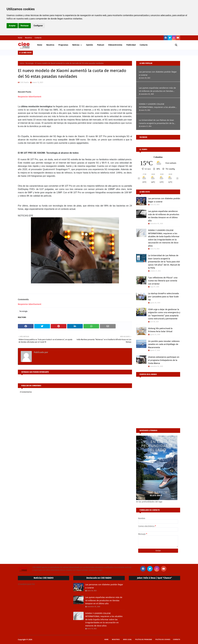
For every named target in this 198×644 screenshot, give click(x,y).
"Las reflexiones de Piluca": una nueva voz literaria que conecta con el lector (163, 281)
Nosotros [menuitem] (50, 45)
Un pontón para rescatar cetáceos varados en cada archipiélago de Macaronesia (164, 344)
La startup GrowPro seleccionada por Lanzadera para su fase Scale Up (163, 297)
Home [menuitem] (40, 45)
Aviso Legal (127, 640)
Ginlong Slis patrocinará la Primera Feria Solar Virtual (160, 330)
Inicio (22, 63)
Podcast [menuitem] (101, 45)
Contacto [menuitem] (144, 45)
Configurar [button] (38, 26)
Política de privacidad (144, 640)
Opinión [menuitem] (90, 45)
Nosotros (28, 38)
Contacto (38, 38)
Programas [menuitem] (63, 45)
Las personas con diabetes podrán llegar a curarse (158, 73)
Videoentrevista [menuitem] (115, 45)
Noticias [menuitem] (76, 45)
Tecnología (30, 63)
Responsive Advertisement (30, 97)
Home (20, 38)
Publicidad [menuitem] (131, 45)
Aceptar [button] (12, 26)
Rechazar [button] (25, 26)
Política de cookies (163, 640)
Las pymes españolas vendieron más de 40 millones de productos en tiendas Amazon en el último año (157, 90)
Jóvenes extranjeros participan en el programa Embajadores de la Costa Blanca (164, 360)
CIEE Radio (25, 82)
